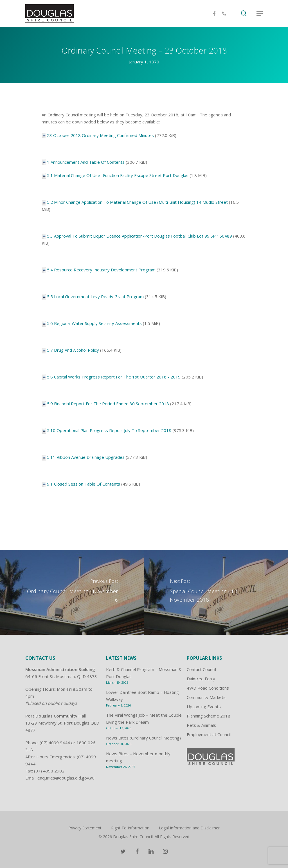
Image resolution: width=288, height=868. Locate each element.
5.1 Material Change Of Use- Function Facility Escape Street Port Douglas (118, 175)
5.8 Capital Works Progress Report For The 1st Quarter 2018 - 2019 (114, 377)
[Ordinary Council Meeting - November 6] (72, 592)
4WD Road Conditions (208, 688)
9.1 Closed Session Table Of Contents (84, 484)
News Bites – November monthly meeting (138, 757)
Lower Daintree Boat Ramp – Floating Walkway (142, 696)
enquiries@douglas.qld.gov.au (66, 778)
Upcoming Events (204, 707)
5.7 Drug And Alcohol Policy (73, 350)
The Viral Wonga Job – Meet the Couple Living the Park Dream (144, 718)
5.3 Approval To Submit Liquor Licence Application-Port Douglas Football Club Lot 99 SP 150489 (139, 236)
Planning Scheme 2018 (209, 716)
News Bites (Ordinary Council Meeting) (143, 738)
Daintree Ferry (201, 679)
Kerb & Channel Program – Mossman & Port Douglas (144, 673)
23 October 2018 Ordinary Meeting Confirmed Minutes (100, 135)
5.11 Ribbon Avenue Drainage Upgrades (86, 457)
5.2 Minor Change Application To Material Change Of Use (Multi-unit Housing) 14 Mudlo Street (137, 202)
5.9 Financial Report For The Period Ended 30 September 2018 (108, 404)
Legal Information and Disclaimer (189, 828)
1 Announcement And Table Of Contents (86, 162)
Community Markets (206, 697)
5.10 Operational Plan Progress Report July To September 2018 (109, 430)
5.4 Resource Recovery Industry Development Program (101, 270)
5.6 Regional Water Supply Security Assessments (94, 323)
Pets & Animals (201, 725)
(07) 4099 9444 (55, 743)
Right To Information (130, 828)
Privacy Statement (85, 828)
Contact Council (201, 669)
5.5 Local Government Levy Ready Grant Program (95, 296)
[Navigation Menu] (260, 14)
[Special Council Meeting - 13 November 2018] (216, 592)
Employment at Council (209, 734)
